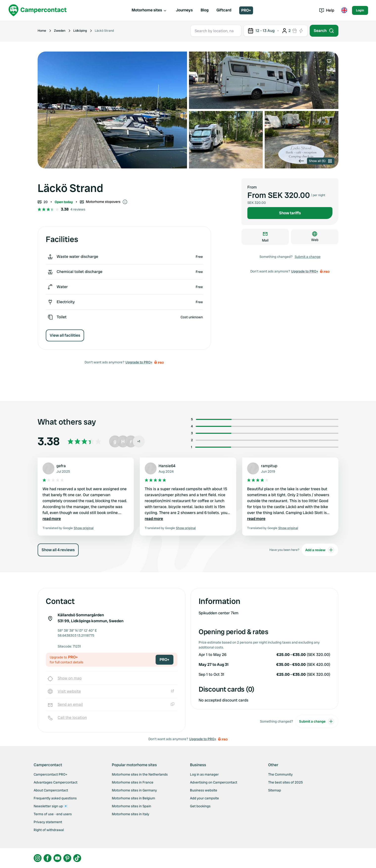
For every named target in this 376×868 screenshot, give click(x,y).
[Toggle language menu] (344, 10)
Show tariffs (290, 213)
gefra (61, 466)
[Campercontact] (38, 10)
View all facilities (65, 335)
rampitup (269, 466)
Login (360, 10)
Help (327, 10)
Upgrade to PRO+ (139, 362)
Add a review (320, 550)
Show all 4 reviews (58, 550)
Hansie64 (167, 466)
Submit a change (308, 257)
